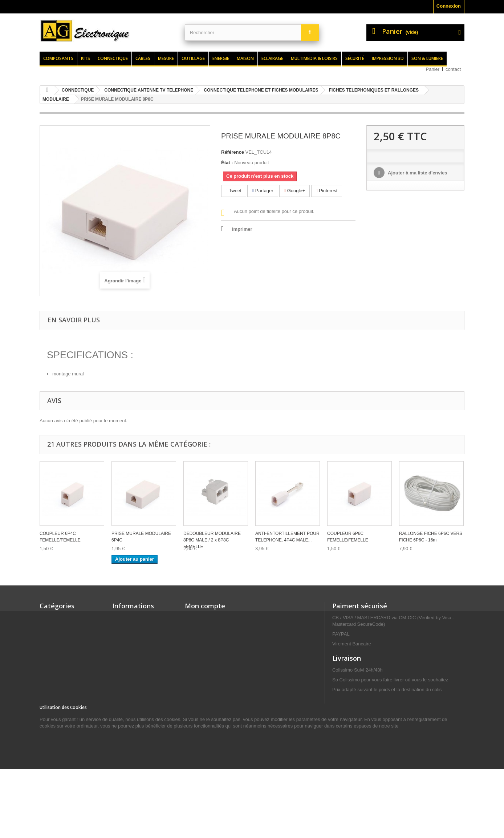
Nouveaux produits (134, 627)
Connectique (113, 58)
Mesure (166, 58)
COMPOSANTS (56, 634)
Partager (263, 191)
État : (227, 163)
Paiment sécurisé (360, 606)
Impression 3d (388, 58)
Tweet (234, 191)
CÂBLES (49, 716)
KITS (45, 643)
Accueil (121, 665)
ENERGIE (50, 735)
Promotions (125, 618)
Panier (433, 69)
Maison (245, 58)
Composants (58, 58)
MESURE (50, 744)
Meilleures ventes (132, 636)
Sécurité (355, 58)
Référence (233, 152)
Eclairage (272, 58)
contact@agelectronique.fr (390, 747)
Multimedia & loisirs (314, 58)
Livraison (123, 674)
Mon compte (205, 606)
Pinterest (327, 191)
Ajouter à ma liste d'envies (417, 173)
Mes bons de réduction (211, 665)
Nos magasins (128, 646)
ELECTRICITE (55, 681)
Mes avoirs (197, 636)
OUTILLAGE (53, 671)
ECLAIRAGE (54, 763)
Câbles (143, 58)
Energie (221, 58)
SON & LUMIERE (58, 652)
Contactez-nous (130, 655)
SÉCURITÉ (52, 690)
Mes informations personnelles (220, 655)
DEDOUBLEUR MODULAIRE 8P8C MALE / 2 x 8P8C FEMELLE (212, 540)
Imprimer (242, 229)
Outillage (193, 58)
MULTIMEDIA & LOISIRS (67, 662)
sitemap (121, 719)
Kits (86, 58)
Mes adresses (200, 646)
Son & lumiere (427, 58)
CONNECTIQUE (57, 725)
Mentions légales (131, 684)
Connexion (449, 6)
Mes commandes (204, 618)
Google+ (294, 191)
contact (453, 69)
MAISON (49, 754)
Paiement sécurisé (133, 709)
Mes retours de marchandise (217, 627)
